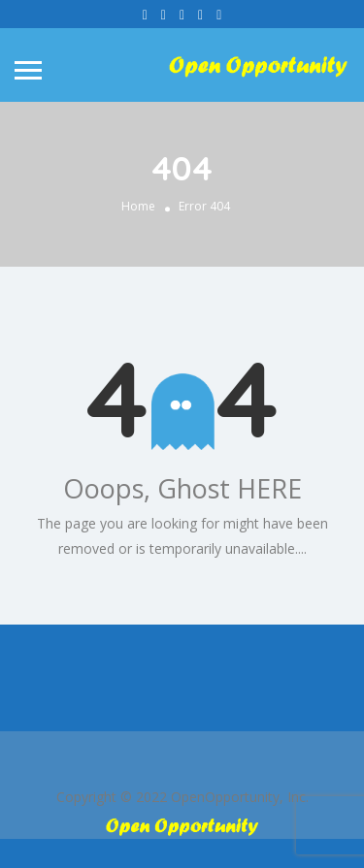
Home (138, 206)
